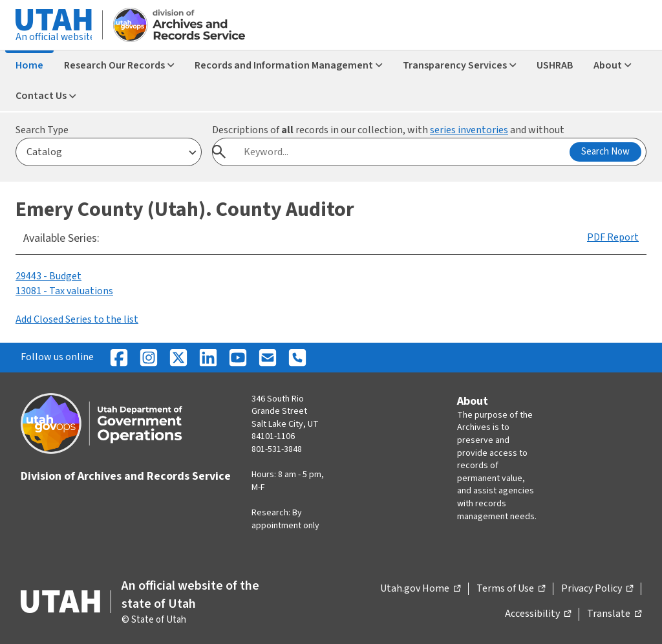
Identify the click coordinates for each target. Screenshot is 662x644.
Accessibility (538, 614)
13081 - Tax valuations (64, 291)
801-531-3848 (277, 449)
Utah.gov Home (420, 589)
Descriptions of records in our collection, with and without (388, 130)
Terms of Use (511, 589)
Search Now (605, 152)
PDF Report (613, 237)
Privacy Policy (597, 589)
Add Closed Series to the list (77, 319)
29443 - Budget (48, 276)
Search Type (42, 130)
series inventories (469, 130)
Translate (614, 614)
